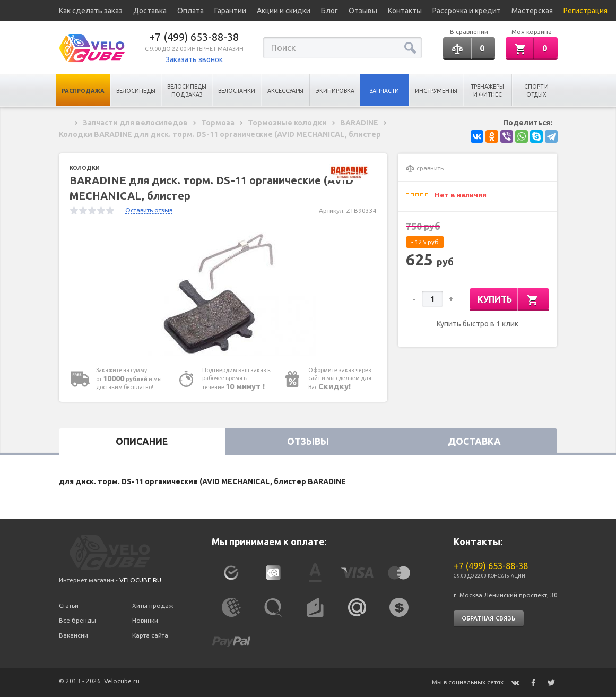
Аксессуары (285, 91)
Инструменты (436, 91)
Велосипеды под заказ (187, 91)
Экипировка (335, 91)
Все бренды (77, 620)
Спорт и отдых (536, 91)
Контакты (405, 11)
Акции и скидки (284, 11)
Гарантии (230, 11)
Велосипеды (136, 91)
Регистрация (585, 11)
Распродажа (83, 91)
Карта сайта (150, 635)
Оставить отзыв (149, 210)
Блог (329, 11)
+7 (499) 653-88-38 (194, 37)
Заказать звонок (194, 59)
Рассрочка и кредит (467, 11)
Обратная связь (489, 618)
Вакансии (73, 635)
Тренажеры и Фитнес (487, 91)
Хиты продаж (153, 605)
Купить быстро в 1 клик (478, 324)
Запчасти (384, 91)
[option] (223, 294)
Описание (142, 441)
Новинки (145, 620)
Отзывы (363, 11)
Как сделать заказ (91, 11)
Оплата (190, 11)
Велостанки (237, 91)
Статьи (69, 605)
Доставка (150, 11)
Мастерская (532, 11)
